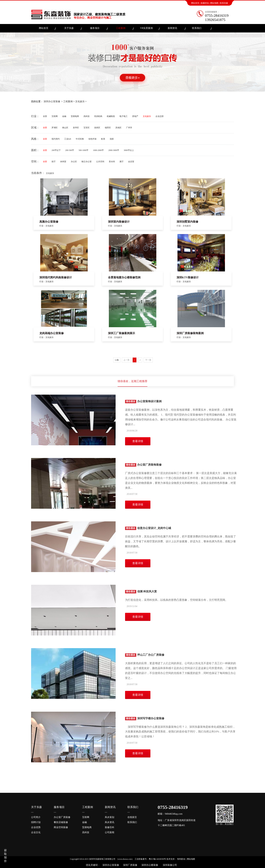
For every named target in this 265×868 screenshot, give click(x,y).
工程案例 (121, 28)
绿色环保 (92, 139)
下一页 (148, 360)
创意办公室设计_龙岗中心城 (148, 528)
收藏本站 (205, 3)
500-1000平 (83, 150)
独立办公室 (87, 162)
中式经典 (80, 139)
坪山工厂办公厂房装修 (145, 655)
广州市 (129, 128)
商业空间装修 (61, 827)
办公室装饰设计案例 (143, 401)
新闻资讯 (172, 28)
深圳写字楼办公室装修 (145, 718)
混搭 (112, 139)
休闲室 (63, 162)
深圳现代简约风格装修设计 (56, 277)
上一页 (126, 360)
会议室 (131, 162)
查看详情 (138, 441)
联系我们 (197, 28)
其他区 (118, 128)
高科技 (87, 116)
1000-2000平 (98, 150)
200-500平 (70, 150)
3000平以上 (129, 150)
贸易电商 (75, 116)
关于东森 (69, 28)
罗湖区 (55, 128)
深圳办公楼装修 (149, 865)
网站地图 (214, 3)
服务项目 (95, 28)
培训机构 (98, 116)
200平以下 (56, 150)
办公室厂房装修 (62, 817)
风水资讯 (110, 822)
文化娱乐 (80, 101)
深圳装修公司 (169, 865)
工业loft (68, 139)
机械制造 (111, 116)
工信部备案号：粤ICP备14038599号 (150, 859)
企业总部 (160, 116)
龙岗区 (97, 128)
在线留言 (132, 817)
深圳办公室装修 (52, 101)
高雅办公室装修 (49, 222)
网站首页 (195, 3)
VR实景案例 (146, 28)
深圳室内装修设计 (119, 222)
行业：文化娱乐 (46, 226)
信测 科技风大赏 (141, 591)
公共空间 (100, 162)
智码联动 (181, 859)
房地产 (135, 116)
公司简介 (36, 817)
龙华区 (76, 128)
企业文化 (36, 832)
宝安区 (87, 128)
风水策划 (110, 817)
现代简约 (56, 139)
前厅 (54, 162)
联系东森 (224, 3)
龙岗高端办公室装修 (52, 333)
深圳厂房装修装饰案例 (190, 333)
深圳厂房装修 (129, 865)
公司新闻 (110, 832)
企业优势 (36, 827)
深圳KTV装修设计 (188, 277)
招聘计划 (36, 822)
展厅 (122, 162)
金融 (64, 116)
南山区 (65, 128)
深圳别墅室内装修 (187, 222)
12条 (117, 360)
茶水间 (112, 162)
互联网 (55, 116)
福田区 (108, 128)
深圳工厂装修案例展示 (122, 333)
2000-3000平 (114, 150)
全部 (45, 116)
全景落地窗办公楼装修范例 (124, 277)
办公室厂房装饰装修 (143, 465)
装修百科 (110, 827)
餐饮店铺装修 (61, 822)
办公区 (74, 162)
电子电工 (124, 116)
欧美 (103, 139)
